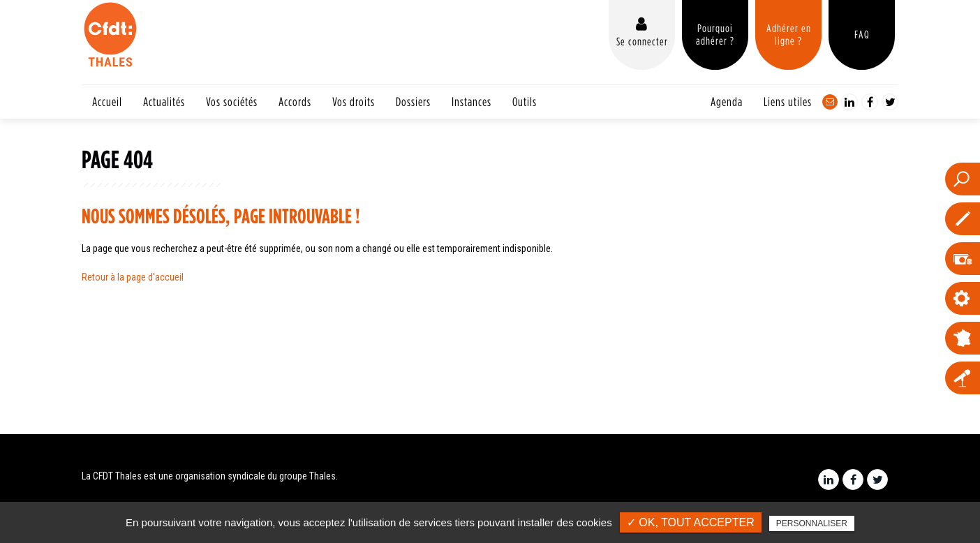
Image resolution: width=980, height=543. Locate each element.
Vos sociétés (232, 102)
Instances (472, 102)
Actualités (164, 102)
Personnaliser (812, 523)
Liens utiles (788, 102)
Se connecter (642, 41)
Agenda (727, 102)
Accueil (107, 102)
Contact (830, 102)
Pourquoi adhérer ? (715, 34)
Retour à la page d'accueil (133, 277)
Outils (525, 102)
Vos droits (354, 102)
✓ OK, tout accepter (691, 522)
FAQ (862, 34)
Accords (295, 102)
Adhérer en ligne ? (789, 34)
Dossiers (413, 102)
